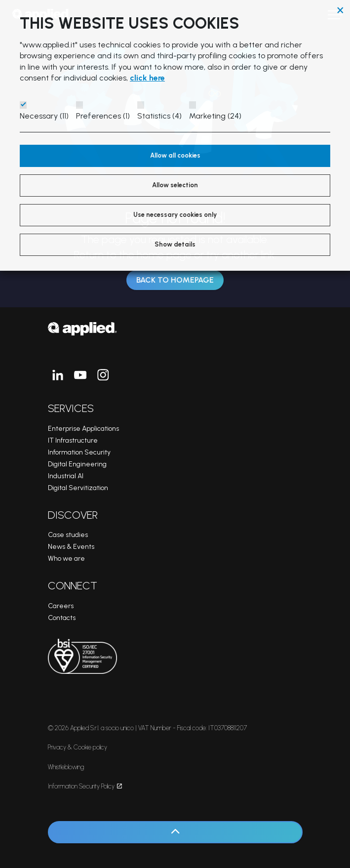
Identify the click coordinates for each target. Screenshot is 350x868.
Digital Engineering (77, 464)
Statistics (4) (159, 116)
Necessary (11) (44, 116)
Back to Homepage (175, 280)
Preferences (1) (103, 116)
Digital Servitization (78, 488)
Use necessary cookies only (175, 215)
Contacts (62, 618)
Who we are (66, 558)
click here (147, 78)
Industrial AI (66, 476)
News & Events (71, 547)
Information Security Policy (85, 786)
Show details (175, 244)
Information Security (79, 452)
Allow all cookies (175, 155)
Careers (61, 606)
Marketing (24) (215, 116)
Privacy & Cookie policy (78, 747)
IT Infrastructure (73, 440)
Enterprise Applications (83, 429)
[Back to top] (175, 832)
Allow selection (175, 185)
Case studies (68, 535)
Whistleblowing (66, 767)
